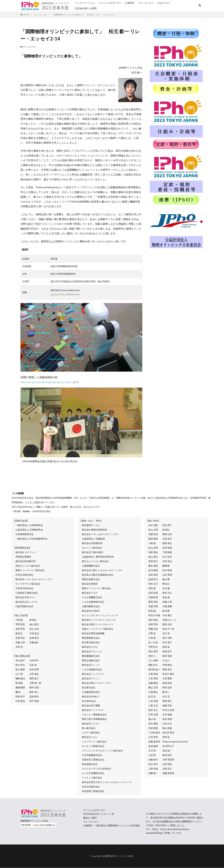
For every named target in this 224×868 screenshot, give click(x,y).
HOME (26, 15)
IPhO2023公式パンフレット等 (99, 814)
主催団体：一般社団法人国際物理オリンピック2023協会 (112, 825)
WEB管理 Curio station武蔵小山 (38, 825)
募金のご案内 (90, 818)
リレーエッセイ (146, 3)
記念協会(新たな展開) (86, 8)
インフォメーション (85, 3)
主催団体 (130, 3)
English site (163, 3)
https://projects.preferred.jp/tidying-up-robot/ (46, 382)
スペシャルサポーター (110, 3)
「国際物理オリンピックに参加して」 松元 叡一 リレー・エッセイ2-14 (84, 15)
